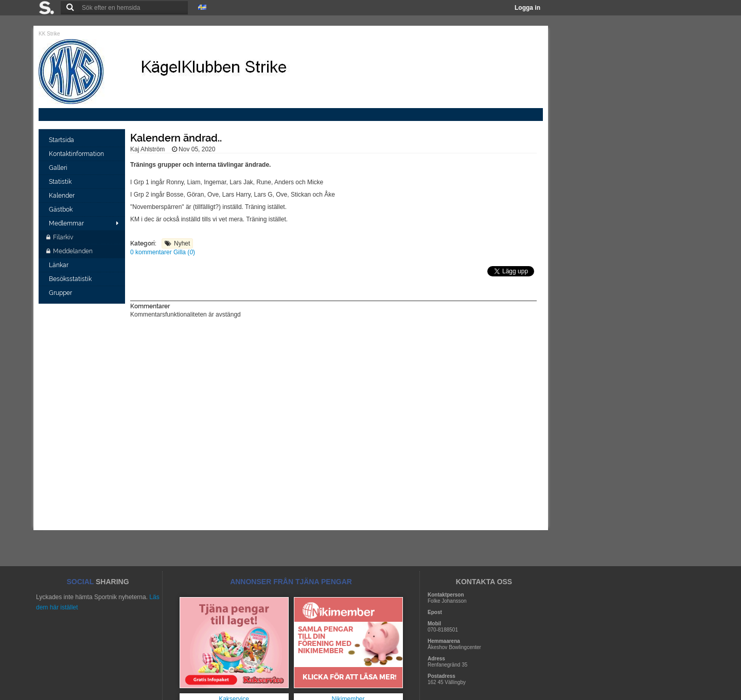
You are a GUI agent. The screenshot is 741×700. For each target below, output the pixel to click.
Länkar (59, 265)
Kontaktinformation (77, 154)
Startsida (62, 140)
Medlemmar (66, 223)
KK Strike (49, 34)
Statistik (61, 182)
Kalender (63, 196)
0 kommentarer (152, 252)
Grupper (61, 293)
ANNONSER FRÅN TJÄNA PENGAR (291, 582)
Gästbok (61, 209)
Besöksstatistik (71, 279)
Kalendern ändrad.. (176, 138)
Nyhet (182, 243)
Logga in (527, 8)
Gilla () (184, 252)
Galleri (59, 168)
